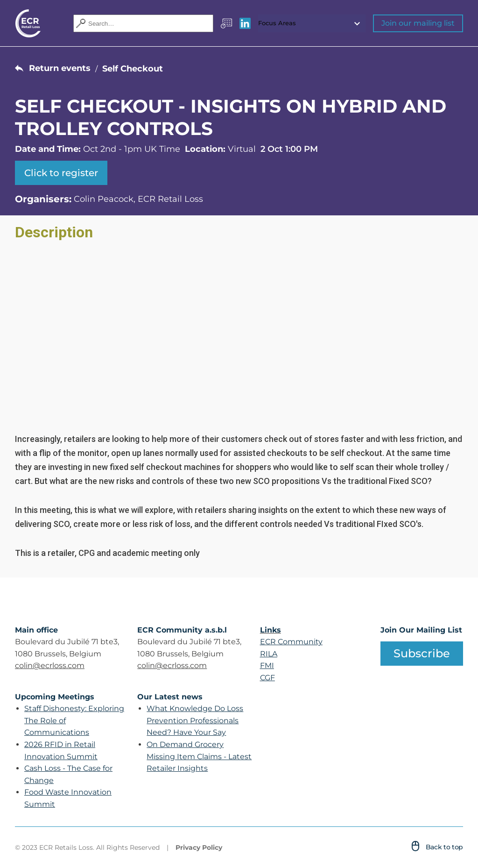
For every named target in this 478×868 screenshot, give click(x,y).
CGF (267, 678)
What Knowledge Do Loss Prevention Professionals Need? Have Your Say (195, 720)
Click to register (61, 173)
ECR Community (291, 642)
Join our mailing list (418, 23)
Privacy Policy (199, 847)
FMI (267, 665)
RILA (269, 654)
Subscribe (422, 653)
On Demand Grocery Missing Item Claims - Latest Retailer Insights (199, 756)
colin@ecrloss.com (50, 665)
